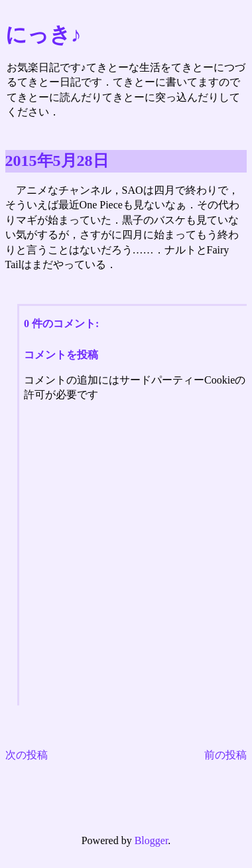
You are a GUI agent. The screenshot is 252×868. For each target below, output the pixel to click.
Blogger (152, 840)
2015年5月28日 (57, 161)
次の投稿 (27, 755)
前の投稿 (225, 755)
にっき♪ (43, 35)
